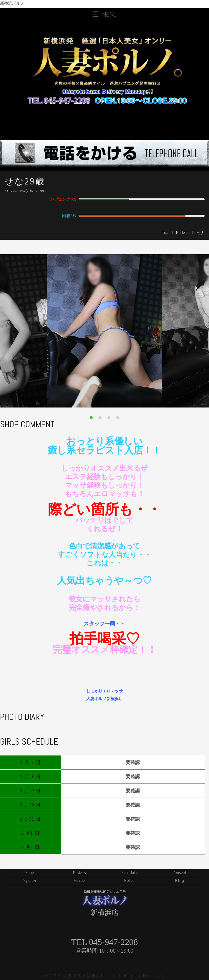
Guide (80, 881)
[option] (104, 331)
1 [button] (91, 418)
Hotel (130, 881)
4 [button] (118, 418)
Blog (180, 881)
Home (30, 873)
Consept (180, 873)
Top (165, 233)
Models (182, 233)
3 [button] (109, 418)
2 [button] (100, 418)
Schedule (130, 873)
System (29, 881)
